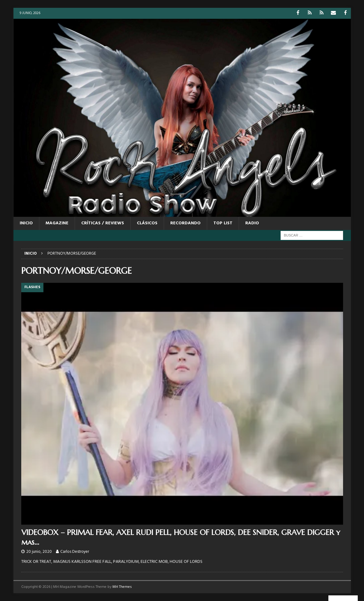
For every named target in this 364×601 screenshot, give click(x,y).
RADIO (252, 223)
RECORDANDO (185, 223)
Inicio (26, 223)
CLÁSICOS (147, 223)
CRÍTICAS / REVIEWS (103, 223)
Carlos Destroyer (75, 552)
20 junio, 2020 (39, 552)
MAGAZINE (57, 223)
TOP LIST (223, 223)
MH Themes (122, 587)
